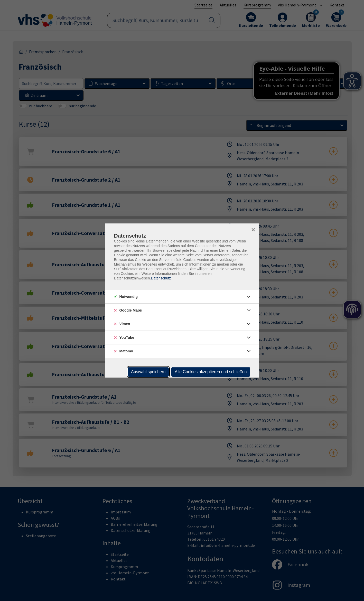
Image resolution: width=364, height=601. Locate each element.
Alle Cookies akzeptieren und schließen (211, 372)
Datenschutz (161, 278)
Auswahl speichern (148, 372)
